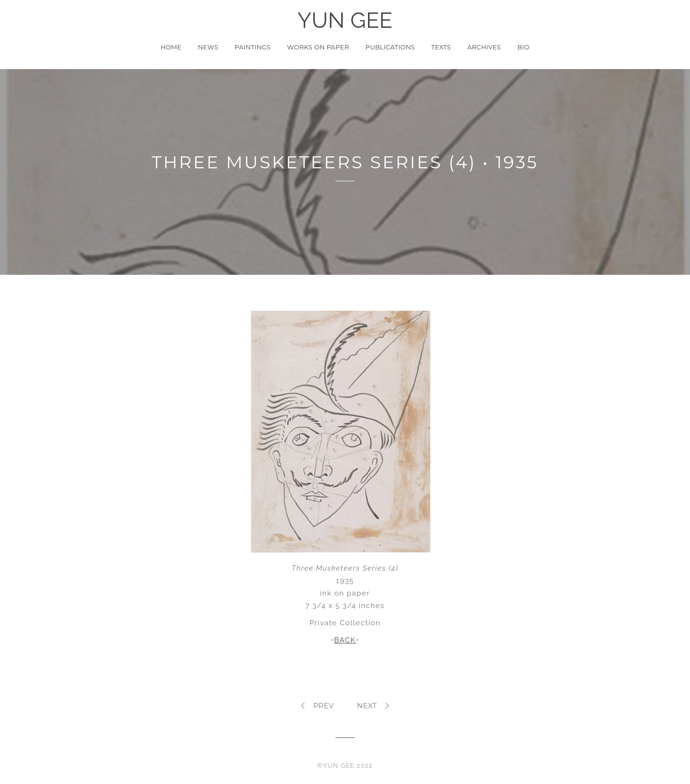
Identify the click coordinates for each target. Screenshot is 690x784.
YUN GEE (345, 21)
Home (171, 47)
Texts (441, 47)
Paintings (253, 47)
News (208, 47)
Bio (524, 47)
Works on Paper (318, 47)
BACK (345, 640)
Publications (390, 47)
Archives (484, 47)
